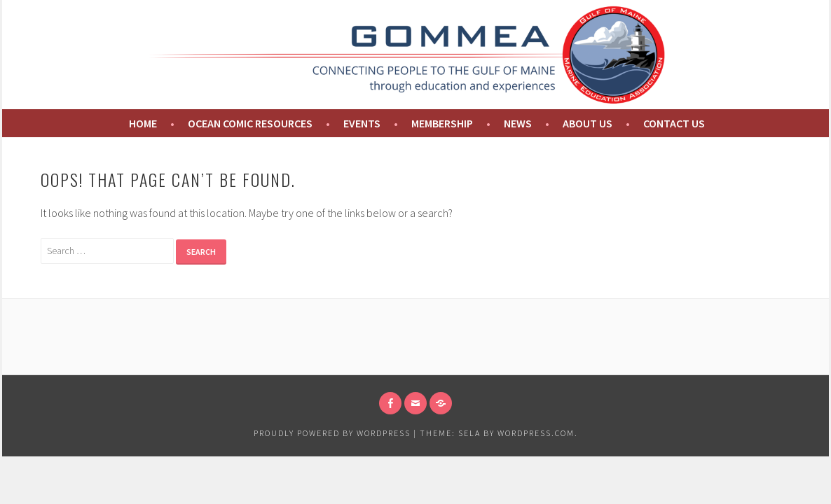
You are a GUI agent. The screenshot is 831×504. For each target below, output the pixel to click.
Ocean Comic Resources (250, 123)
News (518, 123)
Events (362, 123)
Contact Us (674, 123)
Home (142, 123)
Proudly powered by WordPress (332, 433)
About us (588, 123)
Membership (442, 123)
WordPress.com (536, 433)
